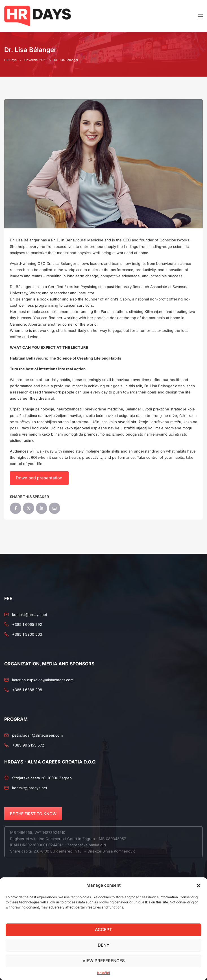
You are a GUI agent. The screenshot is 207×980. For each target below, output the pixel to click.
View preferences (104, 961)
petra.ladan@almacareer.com (37, 735)
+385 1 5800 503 (27, 634)
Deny (103, 945)
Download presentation (39, 478)
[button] (199, 885)
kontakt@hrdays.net (30, 615)
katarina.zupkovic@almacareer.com (43, 680)
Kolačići (103, 973)
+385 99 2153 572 (28, 745)
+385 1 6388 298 (27, 690)
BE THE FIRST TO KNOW (33, 814)
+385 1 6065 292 (27, 624)
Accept (103, 930)
